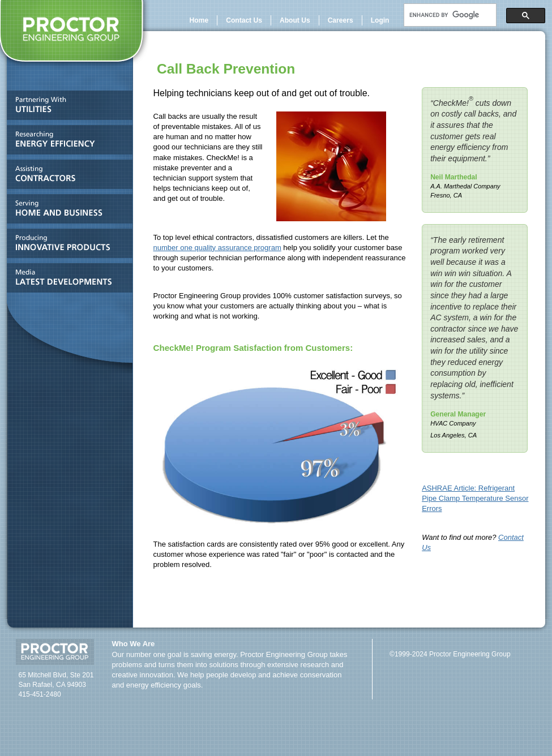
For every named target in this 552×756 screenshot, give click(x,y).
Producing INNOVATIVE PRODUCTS (67, 246)
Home (199, 20)
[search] (449, 15)
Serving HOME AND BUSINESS (67, 211)
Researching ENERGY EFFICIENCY (67, 142)
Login (380, 20)
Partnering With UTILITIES (67, 108)
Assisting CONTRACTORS (67, 177)
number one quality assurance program (217, 248)
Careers (341, 20)
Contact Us (244, 20)
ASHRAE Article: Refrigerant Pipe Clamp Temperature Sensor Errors (475, 498)
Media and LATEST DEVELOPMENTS (67, 280)
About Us (295, 20)
